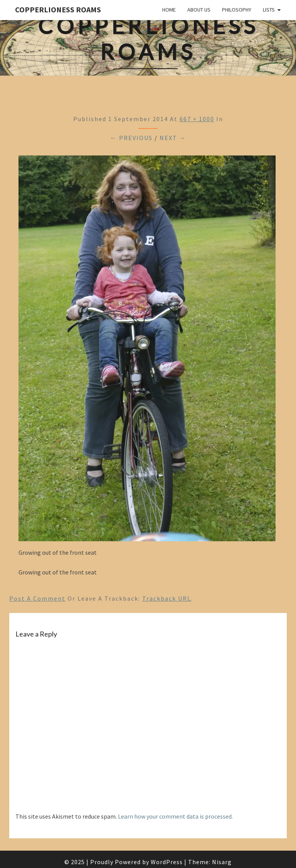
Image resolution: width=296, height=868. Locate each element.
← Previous (131, 138)
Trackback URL (167, 598)
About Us (199, 10)
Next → (173, 138)
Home (169, 10)
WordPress (167, 862)
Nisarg (222, 862)
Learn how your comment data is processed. (175, 816)
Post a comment (37, 598)
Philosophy (237, 10)
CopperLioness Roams (58, 9)
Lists (269, 10)
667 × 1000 (197, 119)
